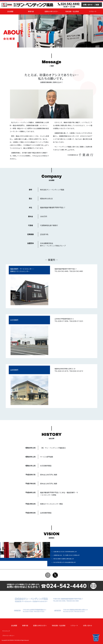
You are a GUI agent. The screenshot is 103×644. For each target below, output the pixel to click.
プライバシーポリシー (8, 636)
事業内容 (31, 11)
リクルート (93, 11)
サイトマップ (6, 631)
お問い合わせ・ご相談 (91, 5)
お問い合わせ (88, 625)
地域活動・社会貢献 (72, 11)
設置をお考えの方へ (51, 11)
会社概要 (10, 11)
